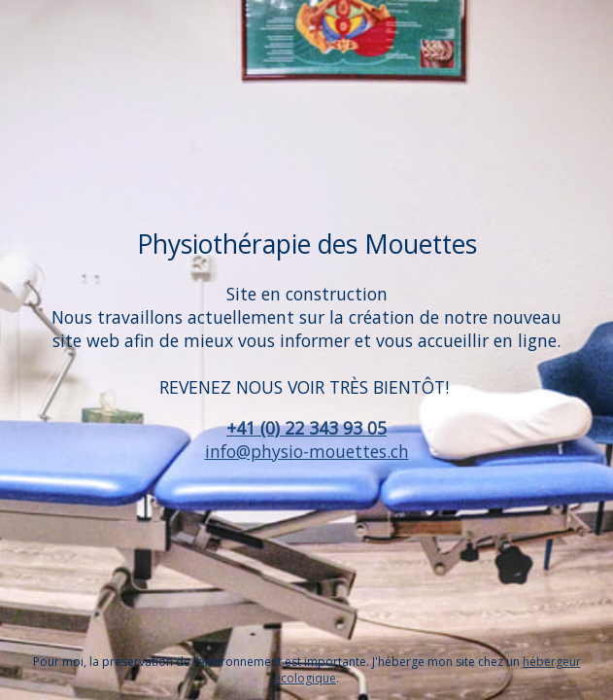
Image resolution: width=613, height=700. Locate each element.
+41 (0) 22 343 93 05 (306, 428)
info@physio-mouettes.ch (307, 451)
